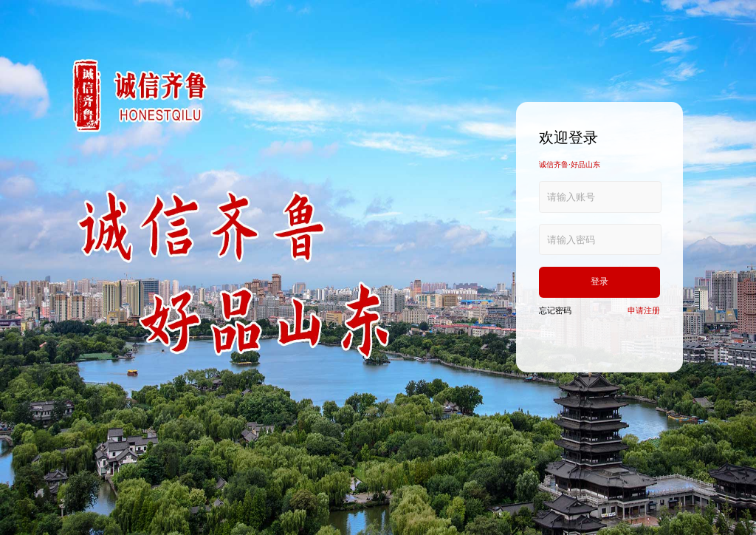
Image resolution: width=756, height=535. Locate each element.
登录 (599, 282)
